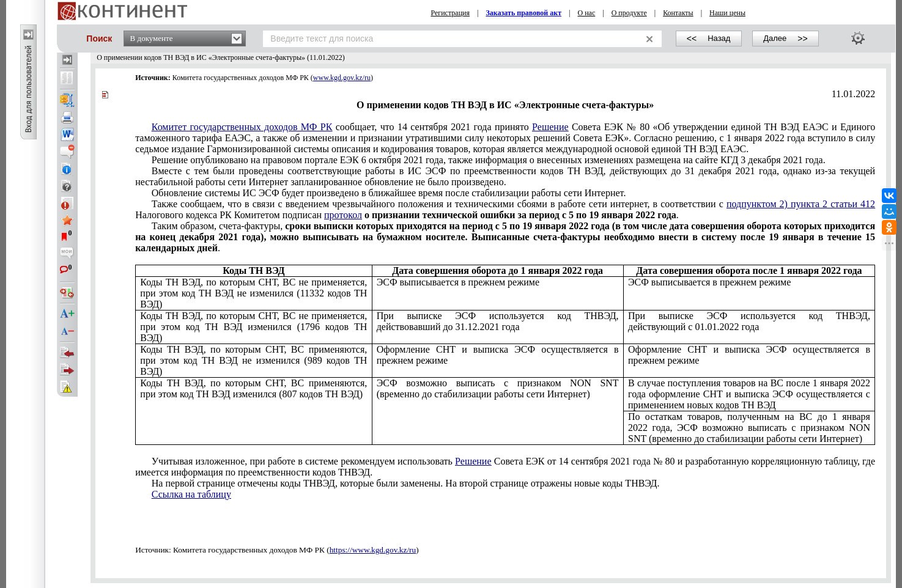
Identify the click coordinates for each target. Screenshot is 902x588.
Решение (550, 127)
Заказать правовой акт (523, 13)
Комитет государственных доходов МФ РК (242, 127)
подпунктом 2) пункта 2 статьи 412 (801, 204)
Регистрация (450, 13)
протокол (343, 215)
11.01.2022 (853, 94)
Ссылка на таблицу (191, 494)
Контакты (678, 13)
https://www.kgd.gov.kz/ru (373, 550)
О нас (586, 13)
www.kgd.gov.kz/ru (342, 78)
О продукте (629, 13)
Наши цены (727, 13)
